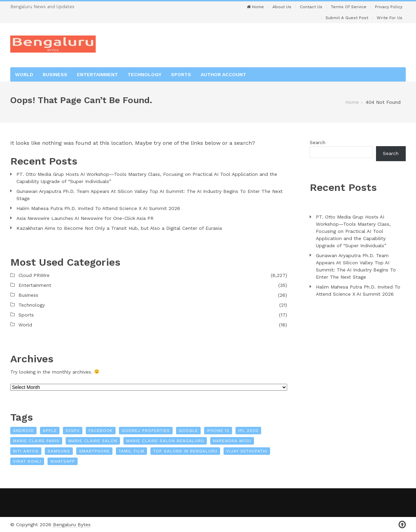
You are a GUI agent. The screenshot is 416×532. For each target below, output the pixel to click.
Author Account (223, 74)
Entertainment (97, 74)
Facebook (101, 431)
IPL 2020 (248, 431)
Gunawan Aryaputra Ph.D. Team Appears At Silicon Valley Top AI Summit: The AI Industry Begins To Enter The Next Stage (150, 195)
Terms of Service (349, 7)
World (24, 74)
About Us (282, 7)
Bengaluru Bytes (72, 524)
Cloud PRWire (34, 275)
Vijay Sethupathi (247, 451)
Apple (50, 431)
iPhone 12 (218, 431)
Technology (144, 74)
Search (318, 142)
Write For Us (390, 18)
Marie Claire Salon (93, 441)
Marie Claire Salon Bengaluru (165, 441)
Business (55, 74)
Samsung (59, 451)
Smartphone (94, 451)
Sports (181, 74)
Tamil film (131, 451)
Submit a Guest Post (347, 18)
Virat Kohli (27, 461)
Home (255, 7)
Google (188, 431)
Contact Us (311, 7)
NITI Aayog (26, 451)
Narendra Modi (232, 441)
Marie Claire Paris (36, 441)
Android (23, 431)
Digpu (73, 431)
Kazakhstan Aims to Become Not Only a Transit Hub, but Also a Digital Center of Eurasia (119, 228)
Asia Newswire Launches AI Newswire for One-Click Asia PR (85, 218)
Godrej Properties (146, 431)
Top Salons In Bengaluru (185, 451)
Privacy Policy (389, 7)
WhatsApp (63, 461)
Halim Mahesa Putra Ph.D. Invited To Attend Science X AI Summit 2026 (98, 208)
